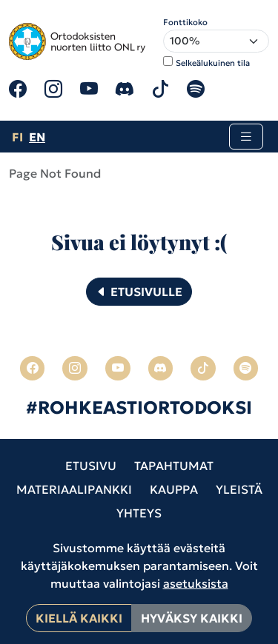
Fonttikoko (185, 22)
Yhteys (139, 513)
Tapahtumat (174, 466)
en (37, 137)
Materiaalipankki (74, 489)
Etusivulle (139, 292)
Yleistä (239, 489)
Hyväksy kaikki (192, 618)
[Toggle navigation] (246, 137)
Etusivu (91, 466)
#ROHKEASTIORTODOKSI (139, 408)
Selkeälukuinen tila (213, 63)
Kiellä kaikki (79, 618)
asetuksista (196, 583)
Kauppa (174, 489)
